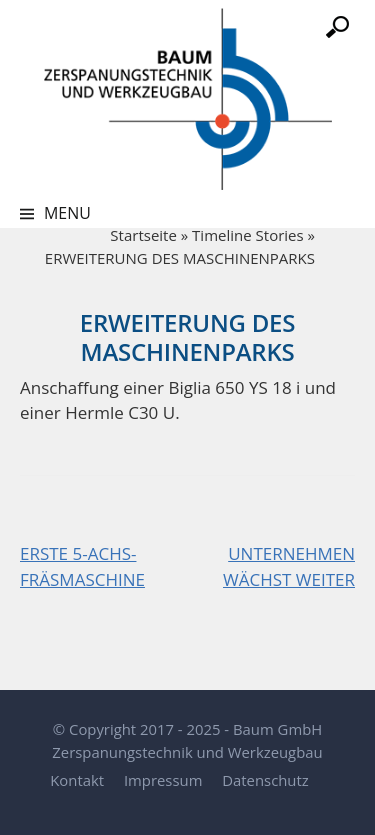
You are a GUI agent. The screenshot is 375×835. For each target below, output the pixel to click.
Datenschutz (265, 780)
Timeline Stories (248, 235)
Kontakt (77, 780)
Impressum (163, 780)
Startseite (143, 235)
